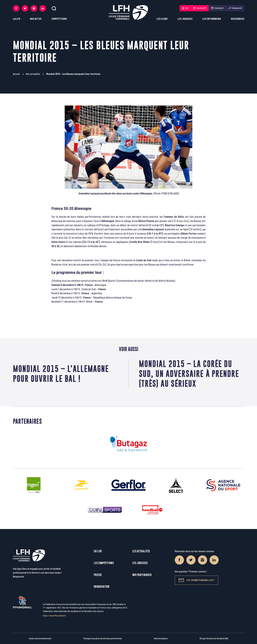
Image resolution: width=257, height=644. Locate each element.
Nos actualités (33, 74)
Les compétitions (104, 563)
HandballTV (200, 8)
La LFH (17, 19)
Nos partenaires (142, 575)
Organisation (102, 587)
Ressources (238, 19)
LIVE (185, 8)
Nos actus (36, 19)
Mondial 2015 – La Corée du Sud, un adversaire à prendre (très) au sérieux (189, 374)
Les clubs (162, 19)
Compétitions (59, 19)
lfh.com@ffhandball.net (196, 580)
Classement (235, 8)
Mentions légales (161, 639)
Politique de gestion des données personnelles (103, 639)
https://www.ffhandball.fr (55, 616)
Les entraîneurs (212, 19)
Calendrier (217, 8)
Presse (98, 575)
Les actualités (141, 551)
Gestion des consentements (40, 639)
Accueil (16, 74)
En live (98, 551)
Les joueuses (185, 19)
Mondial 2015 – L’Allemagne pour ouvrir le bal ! (61, 374)
